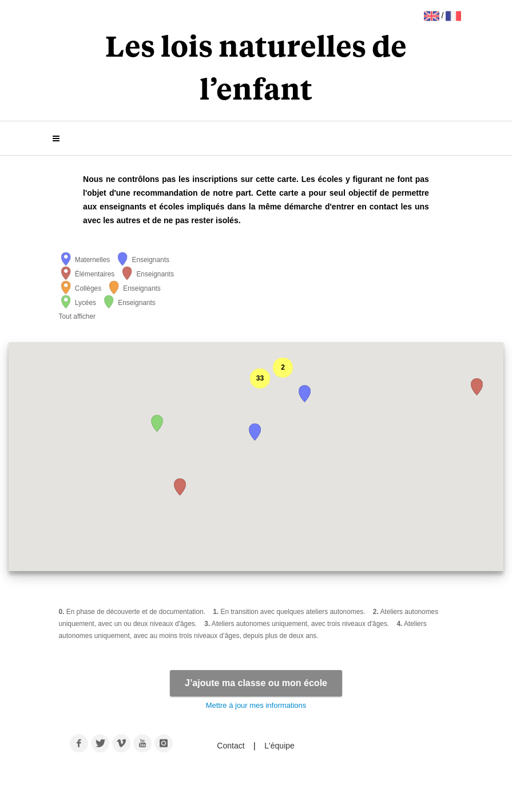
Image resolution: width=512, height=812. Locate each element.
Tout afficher (78, 316)
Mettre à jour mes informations (256, 705)
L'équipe (279, 746)
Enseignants (142, 260)
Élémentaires (87, 274)
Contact (232, 746)
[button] (180, 487)
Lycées (78, 303)
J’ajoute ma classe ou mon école (256, 683)
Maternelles (85, 260)
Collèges (80, 288)
